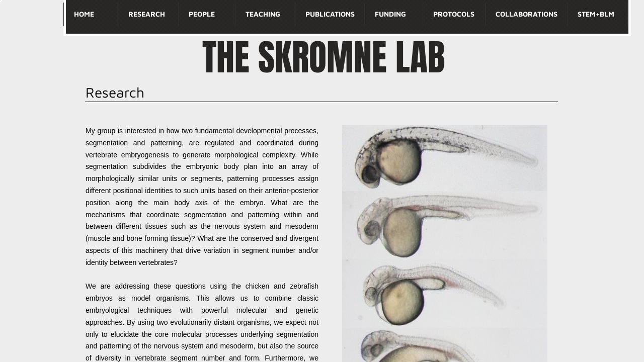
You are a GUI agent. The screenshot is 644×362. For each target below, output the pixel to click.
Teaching (263, 14)
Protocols (454, 14)
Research (147, 14)
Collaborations (527, 14)
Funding (390, 14)
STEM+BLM (596, 14)
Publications (330, 14)
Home (84, 14)
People (202, 14)
